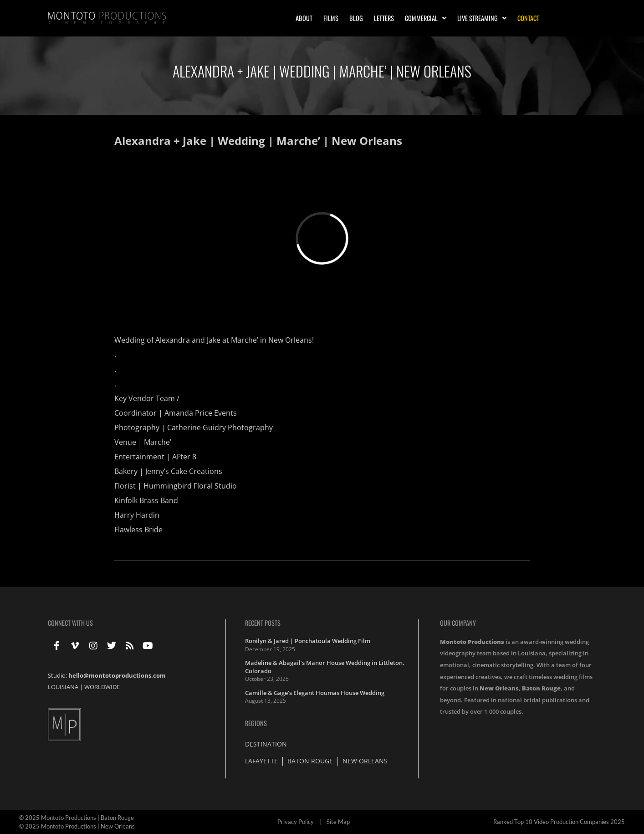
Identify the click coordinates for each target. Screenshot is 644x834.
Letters (384, 18)
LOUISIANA (63, 687)
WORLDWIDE (102, 687)
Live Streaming (482, 18)
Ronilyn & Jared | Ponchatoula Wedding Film (308, 641)
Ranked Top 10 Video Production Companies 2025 (559, 822)
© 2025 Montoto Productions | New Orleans (77, 826)
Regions (256, 723)
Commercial (426, 18)
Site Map (338, 822)
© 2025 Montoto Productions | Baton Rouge (77, 818)
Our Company (458, 623)
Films (331, 18)
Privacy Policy (296, 822)
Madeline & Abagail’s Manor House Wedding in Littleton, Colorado (325, 667)
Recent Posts (263, 623)
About (304, 18)
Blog (356, 18)
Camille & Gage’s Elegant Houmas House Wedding (315, 693)
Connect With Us (70, 623)
